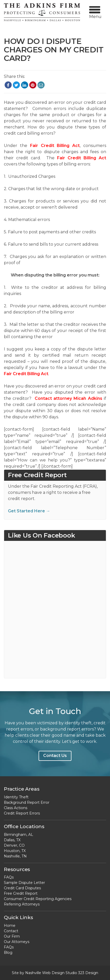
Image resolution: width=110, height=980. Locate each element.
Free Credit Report (21, 893)
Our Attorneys (17, 942)
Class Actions (16, 808)
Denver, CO (14, 845)
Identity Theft (16, 797)
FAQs (9, 877)
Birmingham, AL (19, 835)
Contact (11, 931)
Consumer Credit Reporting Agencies (38, 899)
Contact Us (55, 756)
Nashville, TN (15, 856)
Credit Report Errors (22, 813)
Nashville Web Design (45, 973)
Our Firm (12, 936)
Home (10, 926)
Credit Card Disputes (22, 888)
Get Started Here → (29, 511)
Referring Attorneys (22, 904)
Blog (8, 953)
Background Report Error (27, 802)
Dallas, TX (12, 840)
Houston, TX (15, 851)
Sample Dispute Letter (24, 883)
